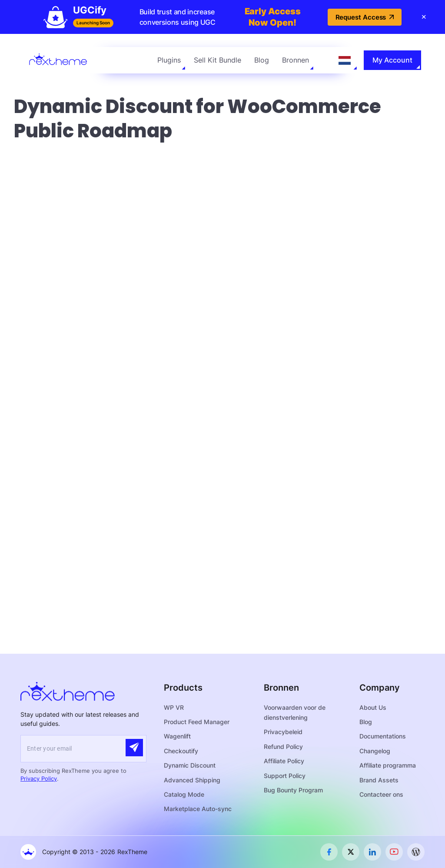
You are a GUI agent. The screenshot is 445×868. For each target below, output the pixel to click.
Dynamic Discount (190, 765)
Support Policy (285, 776)
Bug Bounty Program (293, 790)
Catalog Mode (184, 794)
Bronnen (296, 60)
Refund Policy (283, 747)
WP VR (174, 707)
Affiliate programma (388, 765)
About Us (373, 707)
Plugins (169, 60)
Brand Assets (379, 780)
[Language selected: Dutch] (345, 60)
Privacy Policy (39, 778)
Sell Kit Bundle (218, 60)
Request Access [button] (365, 17)
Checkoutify (181, 751)
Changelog (375, 751)
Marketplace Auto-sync (198, 809)
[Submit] (134, 748)
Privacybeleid (283, 732)
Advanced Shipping (192, 780)
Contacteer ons (381, 794)
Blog (262, 60)
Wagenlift (177, 736)
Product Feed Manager (197, 722)
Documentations (383, 736)
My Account (392, 60)
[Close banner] (424, 17)
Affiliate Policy (284, 761)
